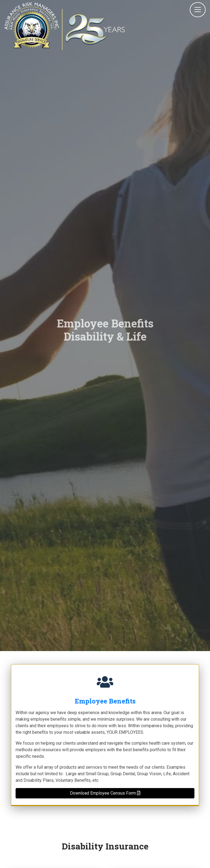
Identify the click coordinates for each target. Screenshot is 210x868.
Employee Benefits (105, 701)
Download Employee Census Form (105, 793)
